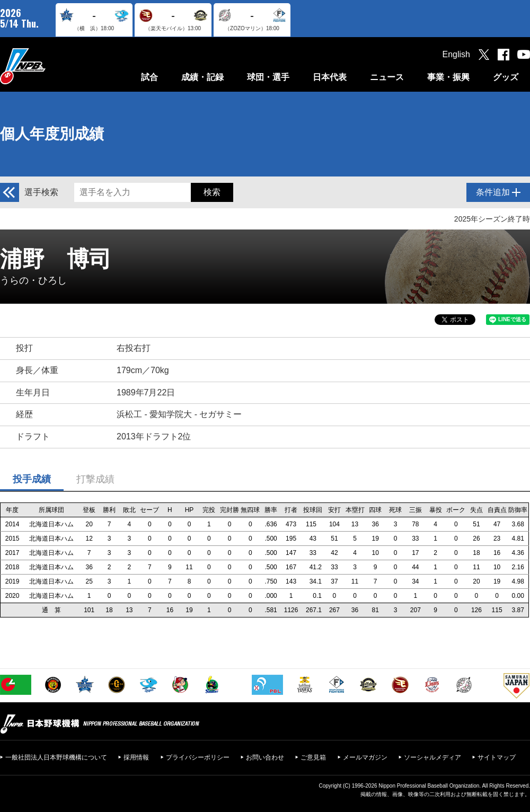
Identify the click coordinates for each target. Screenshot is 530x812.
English (456, 54)
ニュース (387, 77)
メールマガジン (365, 757)
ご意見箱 (313, 757)
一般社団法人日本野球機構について (56, 757)
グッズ (506, 77)
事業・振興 (448, 77)
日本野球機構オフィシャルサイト (49, 66)
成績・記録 (202, 77)
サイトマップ (497, 757)
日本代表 (330, 77)
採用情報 (136, 757)
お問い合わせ (265, 757)
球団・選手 (268, 77)
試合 (149, 77)
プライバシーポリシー (198, 757)
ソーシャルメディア (432, 757)
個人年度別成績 (52, 134)
